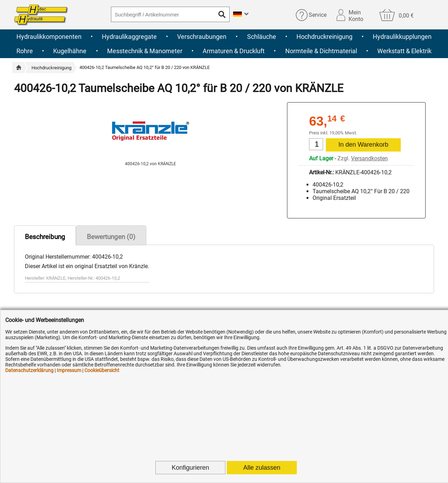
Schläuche (262, 37)
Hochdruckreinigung (324, 37)
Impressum (69, 370)
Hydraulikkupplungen (402, 37)
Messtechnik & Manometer (145, 51)
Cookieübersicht (102, 370)
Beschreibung (45, 237)
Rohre (25, 51)
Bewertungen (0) (111, 237)
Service (318, 15)
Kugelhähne (70, 51)
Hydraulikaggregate (129, 37)
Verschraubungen (202, 37)
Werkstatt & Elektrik (404, 51)
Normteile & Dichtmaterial (321, 51)
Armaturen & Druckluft (234, 51)
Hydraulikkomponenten (49, 37)
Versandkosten (369, 158)
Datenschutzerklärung (29, 370)
